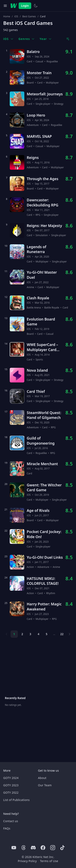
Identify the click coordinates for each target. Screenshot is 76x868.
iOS (16, 17)
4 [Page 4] (39, 634)
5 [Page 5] (47, 634)
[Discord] (33, 848)
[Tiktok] (62, 848)
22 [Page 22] (62, 634)
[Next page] (70, 634)
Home (7, 17)
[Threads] (24, 848)
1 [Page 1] (14, 634)
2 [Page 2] (22, 634)
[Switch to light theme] (36, 6)
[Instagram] (53, 848)
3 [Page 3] (30, 634)
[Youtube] (14, 848)
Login (25, 6)
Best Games (29, 17)
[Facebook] (43, 848)
